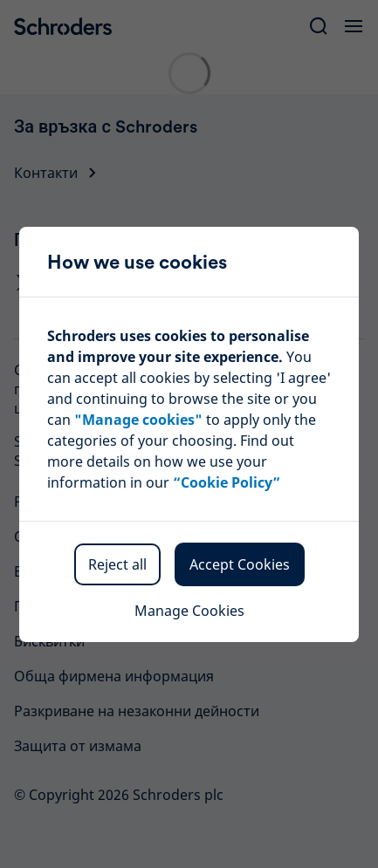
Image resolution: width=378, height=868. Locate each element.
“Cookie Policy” (227, 482)
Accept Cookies (240, 564)
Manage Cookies (189, 611)
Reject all (117, 564)
